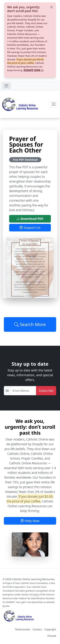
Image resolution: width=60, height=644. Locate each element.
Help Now (30, 521)
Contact (37, 629)
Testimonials (23, 629)
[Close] (52, 7)
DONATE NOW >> (34, 70)
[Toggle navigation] (6, 86)
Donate (52, 636)
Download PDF (30, 219)
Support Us (30, 228)
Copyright (50, 629)
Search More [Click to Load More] (30, 324)
